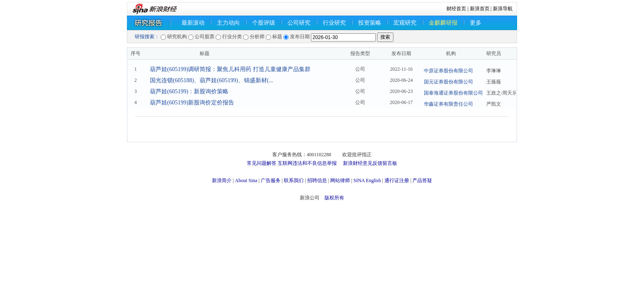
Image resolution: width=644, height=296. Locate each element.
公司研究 (299, 23)
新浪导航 (503, 9)
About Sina (246, 180)
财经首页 (456, 9)
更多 (476, 23)
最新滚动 (193, 23)
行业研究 (334, 23)
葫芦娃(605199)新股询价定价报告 (192, 103)
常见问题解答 (262, 163)
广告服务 (271, 180)
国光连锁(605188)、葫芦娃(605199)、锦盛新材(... (212, 80)
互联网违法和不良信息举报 (307, 163)
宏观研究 (405, 23)
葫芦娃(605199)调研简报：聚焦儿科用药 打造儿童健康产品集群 (230, 69)
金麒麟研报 (443, 23)
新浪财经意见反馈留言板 (370, 163)
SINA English (367, 180)
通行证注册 (397, 180)
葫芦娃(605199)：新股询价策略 (189, 91)
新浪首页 (480, 9)
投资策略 (370, 23)
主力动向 (228, 23)
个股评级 (264, 23)
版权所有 (334, 198)
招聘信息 (317, 180)
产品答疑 (422, 180)
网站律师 (340, 180)
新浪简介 (222, 180)
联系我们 (294, 180)
